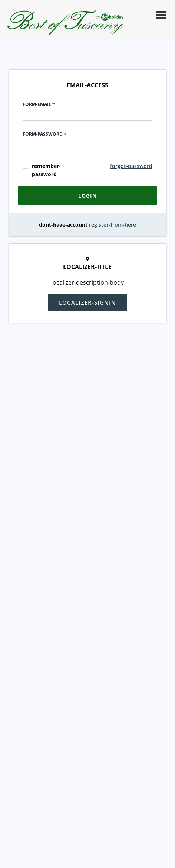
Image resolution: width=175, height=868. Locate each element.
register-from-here (113, 225)
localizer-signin (87, 302)
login (87, 196)
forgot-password (131, 166)
